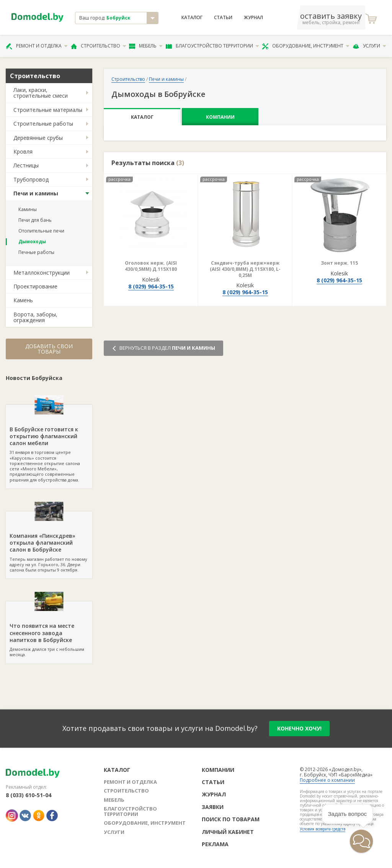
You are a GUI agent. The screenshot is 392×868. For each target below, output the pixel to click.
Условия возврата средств (323, 829)
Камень (23, 300)
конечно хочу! (299, 728)
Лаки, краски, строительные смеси (41, 93)
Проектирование (35, 286)
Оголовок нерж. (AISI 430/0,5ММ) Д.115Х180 (151, 266)
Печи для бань (35, 220)
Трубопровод (31, 179)
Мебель (146, 46)
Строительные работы (43, 124)
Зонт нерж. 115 (339, 263)
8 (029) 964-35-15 (151, 286)
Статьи (223, 18)
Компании (220, 117)
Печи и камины (36, 193)
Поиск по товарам (231, 819)
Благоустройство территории (212, 46)
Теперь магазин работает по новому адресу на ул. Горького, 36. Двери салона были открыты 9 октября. (49, 542)
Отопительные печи (41, 231)
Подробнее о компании (327, 780)
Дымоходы (32, 242)
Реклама (215, 844)
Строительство (99, 46)
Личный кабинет (228, 832)
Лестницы (26, 165)
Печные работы (36, 252)
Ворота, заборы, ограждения (35, 317)
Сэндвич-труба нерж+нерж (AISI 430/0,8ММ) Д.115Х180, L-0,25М (245, 269)
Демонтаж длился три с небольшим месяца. (49, 629)
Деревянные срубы (38, 138)
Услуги (369, 46)
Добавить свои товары (49, 349)
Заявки (213, 807)
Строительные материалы (48, 110)
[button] (361, 841)
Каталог (192, 18)
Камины (28, 209)
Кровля (23, 151)
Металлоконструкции (42, 273)
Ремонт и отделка (37, 46)
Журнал (253, 18)
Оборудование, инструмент (306, 46)
